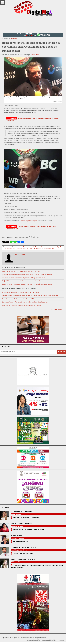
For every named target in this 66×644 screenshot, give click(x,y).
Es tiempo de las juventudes (23, 553)
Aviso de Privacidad (34, 640)
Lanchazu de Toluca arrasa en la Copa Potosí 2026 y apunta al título (24, 278)
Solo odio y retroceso (20, 541)
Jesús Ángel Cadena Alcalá (23, 547)
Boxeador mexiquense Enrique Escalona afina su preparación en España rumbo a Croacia (30, 296)
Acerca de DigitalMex (49, 640)
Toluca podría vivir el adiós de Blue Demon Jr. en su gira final (21, 272)
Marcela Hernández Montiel (24, 559)
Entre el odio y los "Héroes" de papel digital (28, 529)
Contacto (61, 640)
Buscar (61, 352)
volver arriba (57, 310)
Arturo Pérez (35, 55)
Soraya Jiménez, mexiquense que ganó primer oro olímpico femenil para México (27, 284)
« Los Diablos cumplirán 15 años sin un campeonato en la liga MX (41, 247)
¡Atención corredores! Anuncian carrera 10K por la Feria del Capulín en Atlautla (27, 275)
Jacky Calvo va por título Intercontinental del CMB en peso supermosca (25, 299)
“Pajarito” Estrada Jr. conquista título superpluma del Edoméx (21, 281)
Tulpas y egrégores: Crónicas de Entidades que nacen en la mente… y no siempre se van (37, 566)
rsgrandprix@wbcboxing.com (29, 221)
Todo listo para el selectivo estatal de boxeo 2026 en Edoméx (21, 305)
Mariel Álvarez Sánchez (22, 524)
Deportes (14, 39)
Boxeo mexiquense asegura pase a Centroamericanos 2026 (21, 293)
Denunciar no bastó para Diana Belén (26, 517)
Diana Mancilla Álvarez (21, 512)
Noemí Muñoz (17, 536)
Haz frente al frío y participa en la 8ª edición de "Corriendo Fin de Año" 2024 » (30, 249)
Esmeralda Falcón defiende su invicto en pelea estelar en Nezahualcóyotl (25, 302)
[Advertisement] (33, 23)
